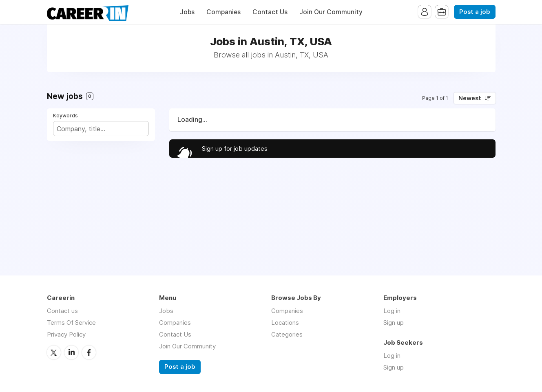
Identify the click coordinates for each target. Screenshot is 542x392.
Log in (392, 311)
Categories (287, 334)
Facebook (89, 352)
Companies (223, 12)
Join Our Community (331, 12)
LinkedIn (71, 352)
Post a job (475, 12)
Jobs (187, 12)
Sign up (394, 323)
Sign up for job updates (235, 149)
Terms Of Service (71, 323)
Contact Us (270, 12)
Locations (285, 323)
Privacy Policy (66, 334)
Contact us (62, 311)
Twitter (54, 352)
